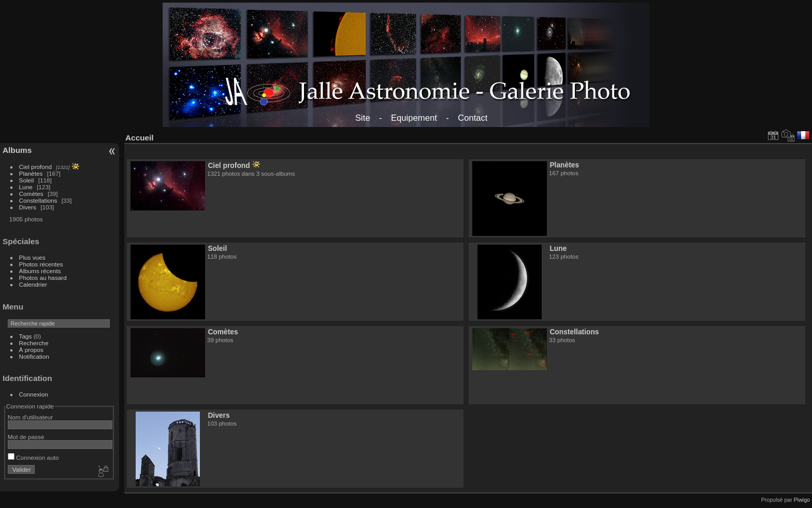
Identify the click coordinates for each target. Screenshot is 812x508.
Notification (34, 356)
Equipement (414, 118)
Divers (28, 207)
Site (363, 118)
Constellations (38, 200)
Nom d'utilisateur (30, 417)
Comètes (31, 194)
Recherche (34, 343)
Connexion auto (33, 457)
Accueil (140, 138)
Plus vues (32, 257)
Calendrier (33, 284)
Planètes (31, 173)
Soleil (27, 180)
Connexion (34, 394)
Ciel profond (35, 167)
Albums (17, 150)
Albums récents (40, 271)
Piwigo (802, 500)
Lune (26, 187)
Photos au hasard (43, 278)
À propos (31, 350)
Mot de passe (26, 437)
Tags (26, 336)
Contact (473, 118)
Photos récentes (41, 264)
